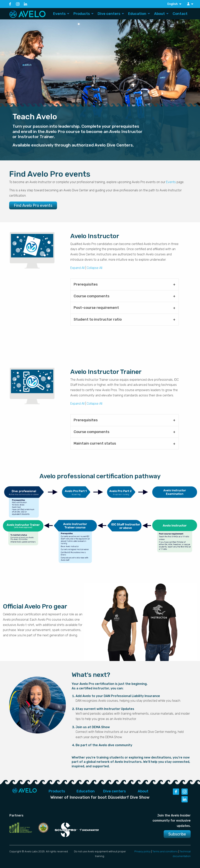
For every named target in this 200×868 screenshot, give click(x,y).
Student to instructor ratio (98, 319)
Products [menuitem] (82, 14)
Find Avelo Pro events (33, 205)
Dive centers (114, 791)
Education (86, 791)
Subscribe (177, 834)
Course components (92, 296)
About (143, 791)
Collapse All (95, 268)
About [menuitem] (159, 14)
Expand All (77, 268)
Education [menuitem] (137, 14)
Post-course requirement (96, 308)
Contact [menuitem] (180, 14)
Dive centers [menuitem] (109, 14)
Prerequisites (86, 284)
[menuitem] (191, 4)
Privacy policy (142, 851)
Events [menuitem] (59, 14)
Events (171, 182)
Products (57, 791)
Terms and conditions (165, 851)
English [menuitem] (173, 4)
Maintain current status (95, 443)
